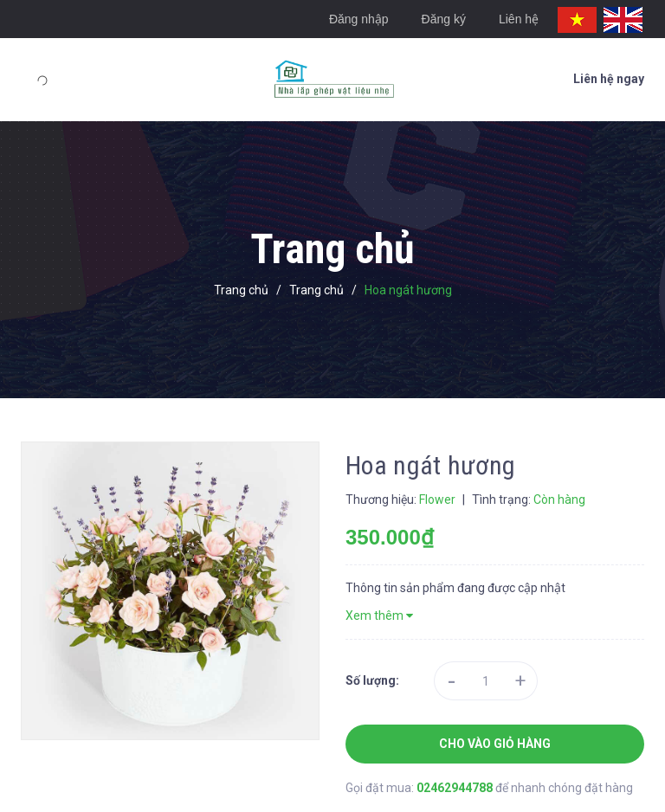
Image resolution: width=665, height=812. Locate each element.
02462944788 (456, 788)
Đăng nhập (359, 19)
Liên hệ (519, 19)
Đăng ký (444, 19)
